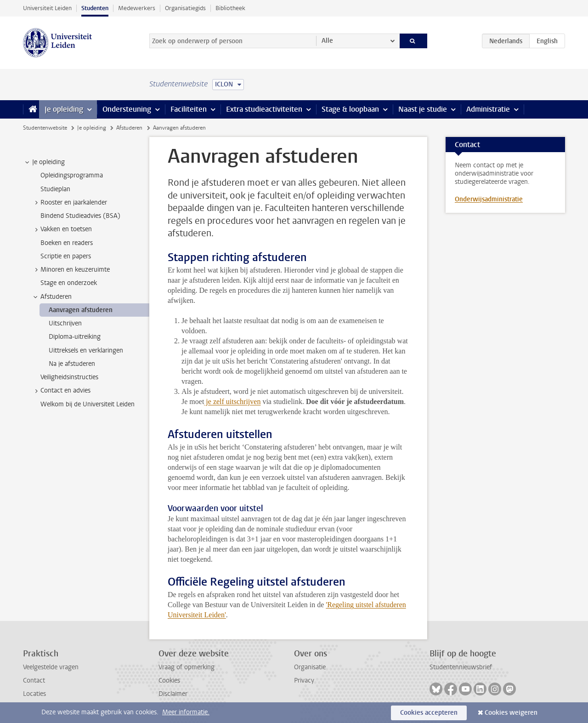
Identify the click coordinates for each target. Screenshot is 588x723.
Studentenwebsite (45, 128)
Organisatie (310, 667)
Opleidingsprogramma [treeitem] (72, 175)
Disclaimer (173, 694)
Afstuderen (129, 128)
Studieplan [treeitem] (55, 189)
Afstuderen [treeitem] (52, 297)
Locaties (34, 694)
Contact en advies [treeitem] (61, 391)
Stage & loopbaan (350, 109)
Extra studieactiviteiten (264, 109)
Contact (34, 680)
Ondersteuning (127, 109)
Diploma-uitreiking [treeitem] (75, 337)
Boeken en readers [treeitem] (67, 243)
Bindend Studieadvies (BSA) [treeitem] (80, 216)
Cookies (169, 680)
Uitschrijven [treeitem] (65, 323)
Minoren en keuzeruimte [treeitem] (71, 270)
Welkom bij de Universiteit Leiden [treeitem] (88, 404)
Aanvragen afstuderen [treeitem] (81, 310)
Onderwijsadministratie (489, 199)
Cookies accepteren (429, 713)
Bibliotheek (230, 8)
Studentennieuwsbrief (461, 667)
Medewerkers (137, 8)
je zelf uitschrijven (232, 401)
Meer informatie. (186, 712)
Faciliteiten (189, 109)
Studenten (95, 8)
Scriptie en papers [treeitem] (66, 256)
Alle (327, 41)
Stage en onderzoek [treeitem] (69, 283)
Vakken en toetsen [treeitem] (62, 229)
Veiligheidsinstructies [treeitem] (69, 377)
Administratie (488, 109)
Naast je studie (423, 109)
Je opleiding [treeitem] (44, 162)
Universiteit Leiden (47, 8)
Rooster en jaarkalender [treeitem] (69, 203)
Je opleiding (64, 109)
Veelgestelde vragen (51, 667)
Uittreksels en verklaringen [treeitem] (86, 350)
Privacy (304, 680)
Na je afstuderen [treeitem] (72, 364)
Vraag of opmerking (187, 667)
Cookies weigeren (511, 713)
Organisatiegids (185, 8)
